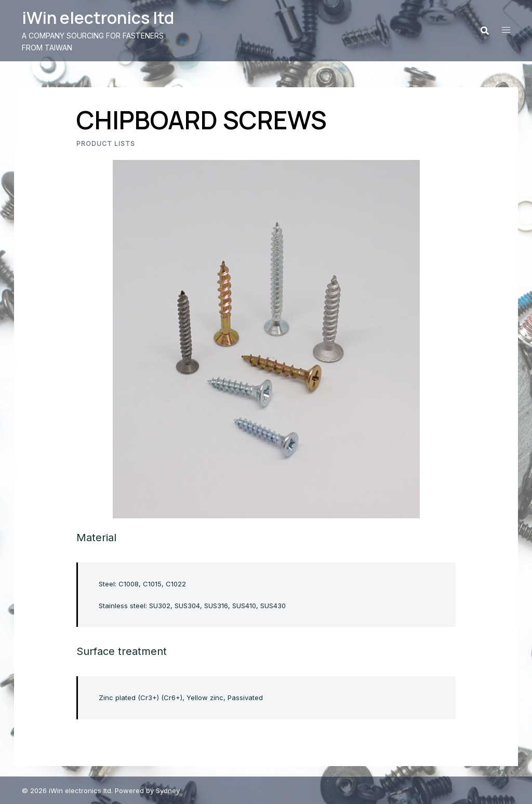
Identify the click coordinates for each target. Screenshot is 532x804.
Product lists (106, 144)
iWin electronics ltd (98, 18)
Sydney (168, 790)
